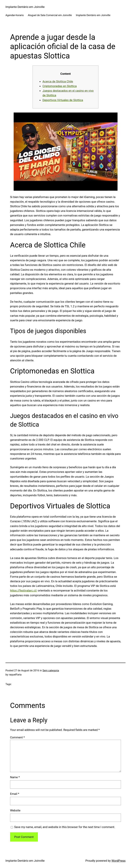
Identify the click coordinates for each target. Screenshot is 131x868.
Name (15, 777)
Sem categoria (51, 670)
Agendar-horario (15, 15)
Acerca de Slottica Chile (58, 81)
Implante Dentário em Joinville (25, 7)
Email (15, 794)
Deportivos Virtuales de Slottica (63, 100)
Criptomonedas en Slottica (60, 86)
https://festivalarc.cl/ (24, 590)
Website (15, 810)
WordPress (118, 861)
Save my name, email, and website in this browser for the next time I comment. (65, 827)
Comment (17, 737)
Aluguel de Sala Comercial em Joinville (50, 15)
